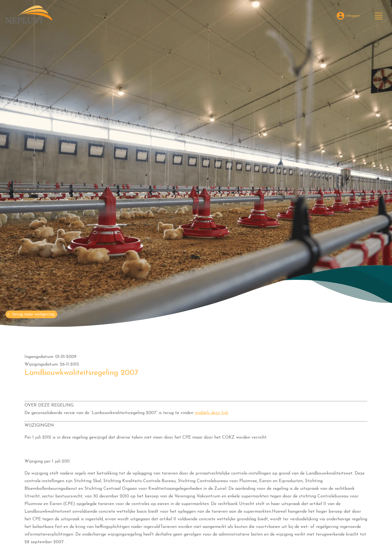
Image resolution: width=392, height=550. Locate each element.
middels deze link (211, 413)
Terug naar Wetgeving (33, 314)
